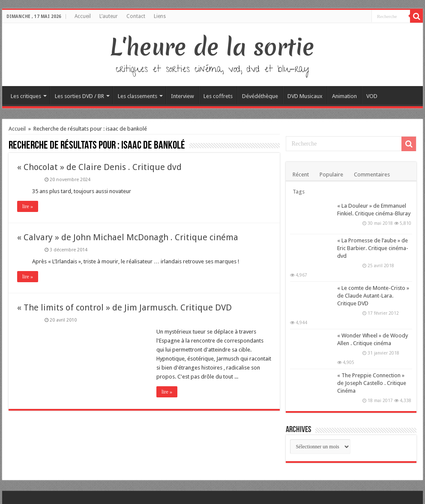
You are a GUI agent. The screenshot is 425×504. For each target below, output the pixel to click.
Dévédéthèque (260, 96)
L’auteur (109, 16)
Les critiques (26, 96)
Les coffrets (218, 96)
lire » (28, 206)
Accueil (83, 16)
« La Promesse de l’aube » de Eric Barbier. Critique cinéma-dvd (373, 248)
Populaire (331, 174)
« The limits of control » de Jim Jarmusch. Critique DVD (124, 307)
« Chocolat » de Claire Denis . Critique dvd (99, 167)
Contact (136, 16)
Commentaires (372, 174)
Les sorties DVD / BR (79, 96)
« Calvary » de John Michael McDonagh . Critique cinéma (128, 237)
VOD (372, 96)
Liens (160, 16)
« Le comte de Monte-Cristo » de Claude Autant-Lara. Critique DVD (373, 296)
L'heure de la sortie (212, 47)
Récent (301, 174)
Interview (183, 96)
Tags (299, 192)
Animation (344, 96)
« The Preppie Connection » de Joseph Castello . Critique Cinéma (372, 383)
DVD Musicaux (305, 96)
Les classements (138, 96)
